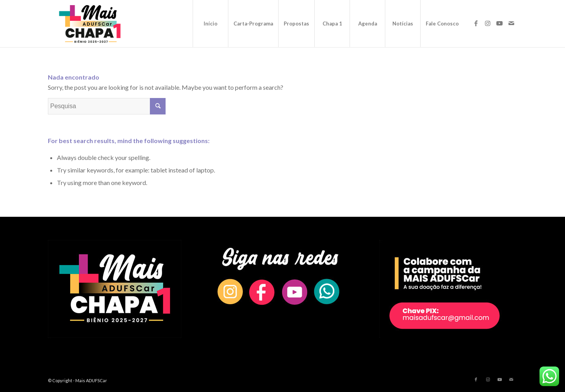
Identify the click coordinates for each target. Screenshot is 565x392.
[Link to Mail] (511, 23)
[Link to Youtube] (499, 23)
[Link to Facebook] (476, 23)
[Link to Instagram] (488, 23)
